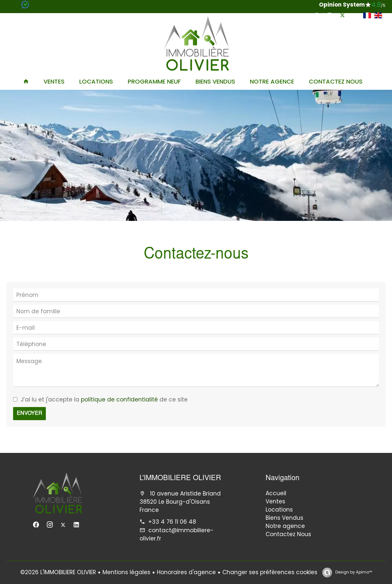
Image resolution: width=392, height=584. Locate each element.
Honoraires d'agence (186, 572)
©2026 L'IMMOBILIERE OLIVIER (58, 572)
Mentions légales (126, 572)
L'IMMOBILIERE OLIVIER (180, 478)
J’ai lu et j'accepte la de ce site (104, 399)
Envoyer (29, 414)
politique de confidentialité (119, 399)
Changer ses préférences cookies (270, 572)
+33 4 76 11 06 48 (172, 522)
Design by (353, 572)
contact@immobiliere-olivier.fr (177, 534)
